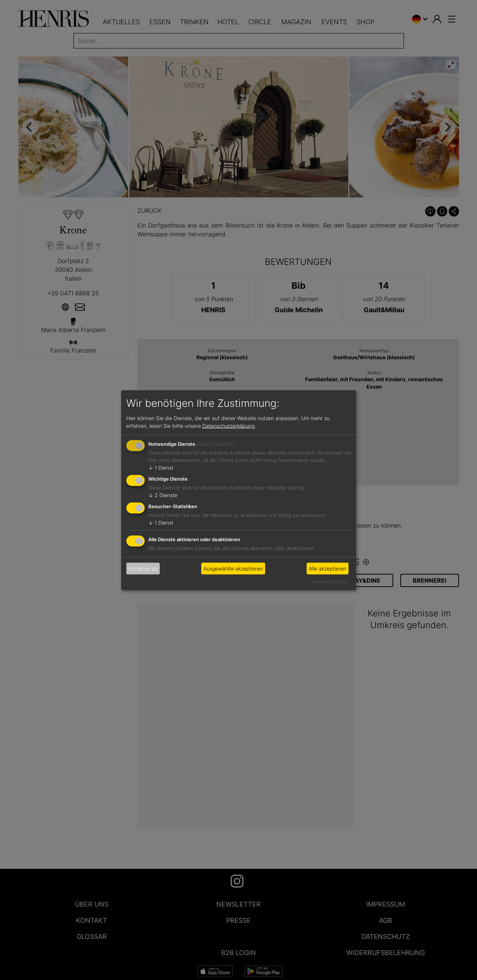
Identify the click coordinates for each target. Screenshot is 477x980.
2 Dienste (163, 495)
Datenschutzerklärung (228, 426)
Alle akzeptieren (328, 569)
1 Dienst (161, 468)
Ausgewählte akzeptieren (233, 569)
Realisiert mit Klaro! (330, 582)
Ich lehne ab (143, 569)
